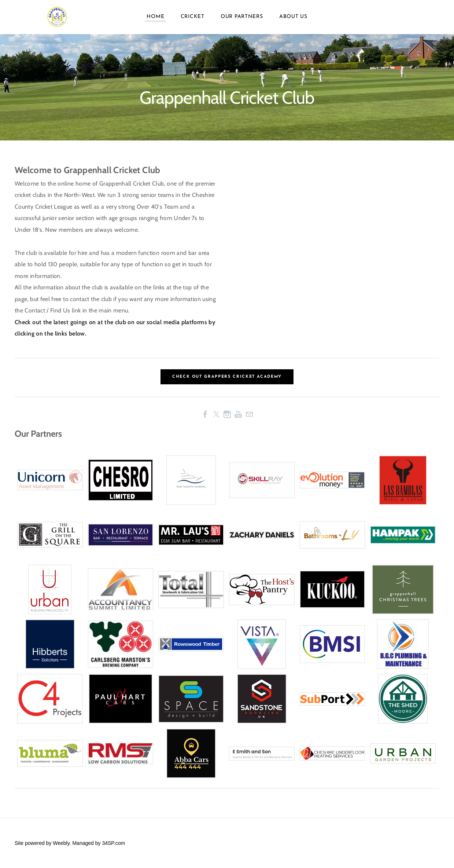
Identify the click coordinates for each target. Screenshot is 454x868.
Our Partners (242, 22)
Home (155, 22)
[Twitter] (216, 414)
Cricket (193, 22)
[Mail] (249, 414)
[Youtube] (238, 414)
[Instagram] (227, 414)
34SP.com (113, 843)
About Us (293, 22)
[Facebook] (205, 414)
